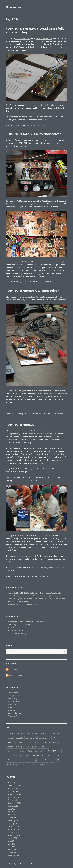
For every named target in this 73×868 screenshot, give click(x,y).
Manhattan (41, 282)
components (31, 738)
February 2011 (13, 856)
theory (61, 760)
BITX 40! (11, 628)
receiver (16, 756)
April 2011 (12, 850)
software (45, 576)
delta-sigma (11, 742)
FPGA (36, 742)
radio (9, 756)
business (10, 738)
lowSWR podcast (40, 568)
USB (29, 764)
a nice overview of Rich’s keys (44, 105)
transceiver (57, 282)
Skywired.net (14, 7)
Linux (39, 576)
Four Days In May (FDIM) (38, 434)
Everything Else (23, 125)
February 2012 (13, 821)
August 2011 (13, 838)
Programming (14, 704)
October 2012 (13, 800)
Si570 (50, 756)
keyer (22, 747)
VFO (51, 764)
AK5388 (26, 734)
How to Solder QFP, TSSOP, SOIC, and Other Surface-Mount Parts (34, 593)
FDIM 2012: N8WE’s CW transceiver (32, 291)
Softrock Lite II (47, 394)
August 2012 (13, 806)
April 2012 (12, 815)
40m (31, 282)
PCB (30, 751)
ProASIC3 (52, 751)
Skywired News (14, 713)
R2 (60, 751)
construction (45, 738)
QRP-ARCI (53, 434)
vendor (36, 764)
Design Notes (13, 696)
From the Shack (14, 701)
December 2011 (14, 826)
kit (28, 747)
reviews (25, 756)
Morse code (41, 125)
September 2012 (14, 803)
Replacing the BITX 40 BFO (19, 625)
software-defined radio (16, 760)
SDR (45, 414)
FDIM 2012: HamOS (20, 425)
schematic (35, 756)
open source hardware (16, 751)
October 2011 (13, 832)
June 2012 (12, 812)
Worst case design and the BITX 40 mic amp (26, 622)
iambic (55, 742)
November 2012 (14, 797)
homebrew (39, 414)
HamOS (18, 536)
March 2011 (12, 853)
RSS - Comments (16, 675)
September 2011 (14, 835)
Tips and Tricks (15, 716)
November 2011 (14, 829)
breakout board (57, 734)
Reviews (11, 710)
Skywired (58, 756)
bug (31, 125)
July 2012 (11, 809)
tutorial (21, 764)
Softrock (50, 414)
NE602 (47, 282)
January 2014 (13, 791)
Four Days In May (38, 297)
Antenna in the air (15, 631)
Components (13, 693)
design (21, 742)
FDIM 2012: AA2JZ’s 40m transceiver (33, 134)
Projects (11, 707)
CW (29, 414)
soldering (32, 760)
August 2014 (13, 788)
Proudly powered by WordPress (27, 864)
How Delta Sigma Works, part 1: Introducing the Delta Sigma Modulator (38, 599)
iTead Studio (12, 747)
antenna (35, 734)
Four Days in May (23, 38)
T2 (39, 760)
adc (18, 734)
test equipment (49, 760)
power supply (40, 751)
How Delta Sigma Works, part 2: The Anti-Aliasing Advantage (33, 596)
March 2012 (13, 818)
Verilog (44, 764)
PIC (51, 282)
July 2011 (11, 841)
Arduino (44, 734)
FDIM (35, 125)
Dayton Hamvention (44, 38)
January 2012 (13, 823)
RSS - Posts (14, 669)
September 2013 (14, 794)
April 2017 (12, 783)
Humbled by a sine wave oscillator (22, 605)
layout (34, 747)
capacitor (20, 738)
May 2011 (11, 847)
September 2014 (14, 786)
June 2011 (11, 844)
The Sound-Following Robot (19, 633)
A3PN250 (10, 734)
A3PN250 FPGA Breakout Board (21, 602)
